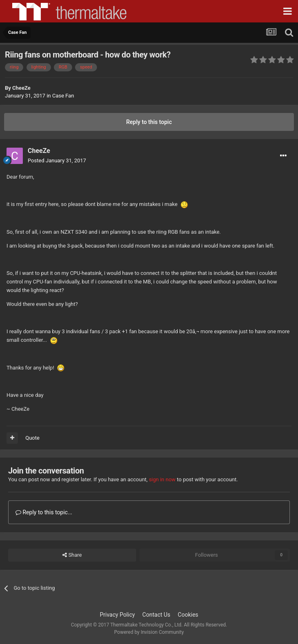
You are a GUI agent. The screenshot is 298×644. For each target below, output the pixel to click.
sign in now (162, 479)
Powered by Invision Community (149, 632)
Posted (57, 160)
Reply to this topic (149, 122)
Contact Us (156, 615)
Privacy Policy (117, 615)
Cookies (188, 615)
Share (72, 555)
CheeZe (21, 88)
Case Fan (63, 96)
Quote (32, 438)
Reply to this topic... (44, 512)
